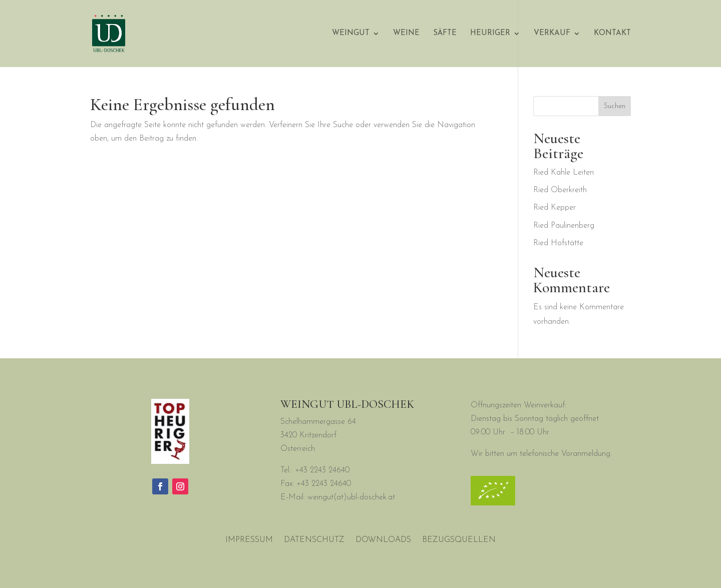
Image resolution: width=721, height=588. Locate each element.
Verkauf (552, 34)
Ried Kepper (555, 208)
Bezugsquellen (459, 540)
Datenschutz (314, 540)
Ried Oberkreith (560, 190)
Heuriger (490, 34)
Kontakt (612, 34)
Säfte (445, 34)
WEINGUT (351, 34)
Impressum (249, 540)
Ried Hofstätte (558, 243)
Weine (406, 34)
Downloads (383, 540)
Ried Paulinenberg (564, 226)
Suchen (615, 106)
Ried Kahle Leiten (564, 173)
